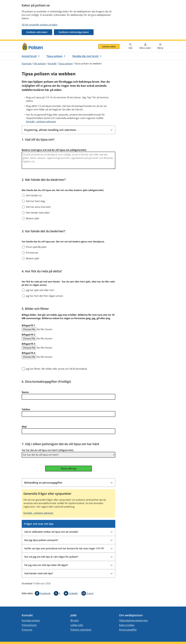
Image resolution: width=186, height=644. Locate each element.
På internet (32, 253)
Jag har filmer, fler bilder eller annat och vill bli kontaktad (56, 369)
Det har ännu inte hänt (38, 207)
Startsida (27, 64)
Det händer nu (34, 195)
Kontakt (52, 64)
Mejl (24, 427)
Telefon (26, 409)
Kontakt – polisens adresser (41, 122)
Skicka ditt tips (69, 469)
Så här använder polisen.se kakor (40, 25)
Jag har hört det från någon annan (44, 296)
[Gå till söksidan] (130, 46)
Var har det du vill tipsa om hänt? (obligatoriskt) (48, 450)
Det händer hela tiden (38, 213)
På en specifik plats (36, 247)
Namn (25, 392)
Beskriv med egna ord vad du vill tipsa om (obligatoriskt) (54, 150)
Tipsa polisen (65, 64)
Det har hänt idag (36, 201)
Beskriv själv (33, 218)
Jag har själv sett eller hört (40, 290)
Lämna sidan (109, 46)
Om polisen (40, 64)
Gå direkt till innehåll (13, 42)
